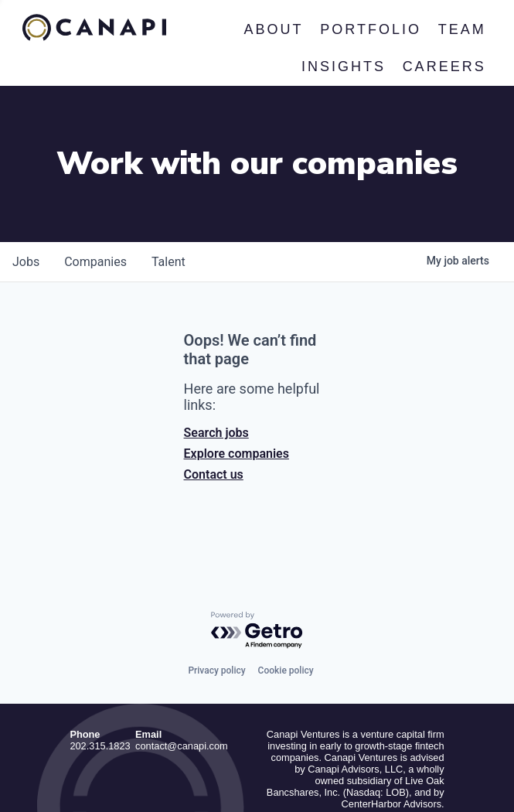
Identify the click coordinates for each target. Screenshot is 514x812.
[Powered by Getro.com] (257, 545)
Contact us (214, 389)
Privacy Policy (414, 773)
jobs (26, 176)
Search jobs (216, 347)
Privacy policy (216, 585)
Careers (444, 67)
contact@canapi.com (182, 661)
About (274, 29)
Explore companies (237, 368)
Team (462, 29)
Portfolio (371, 29)
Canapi (95, 28)
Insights (344, 67)
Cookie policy (286, 585)
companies (95, 176)
